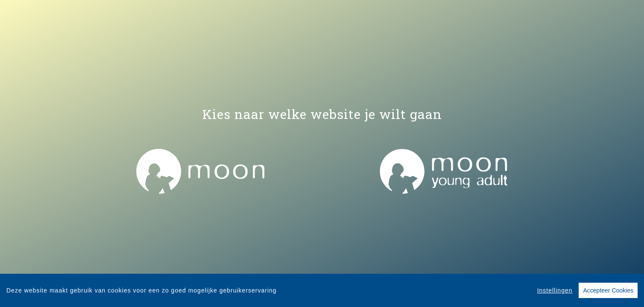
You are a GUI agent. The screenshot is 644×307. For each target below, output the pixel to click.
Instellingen (555, 291)
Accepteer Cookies (608, 291)
